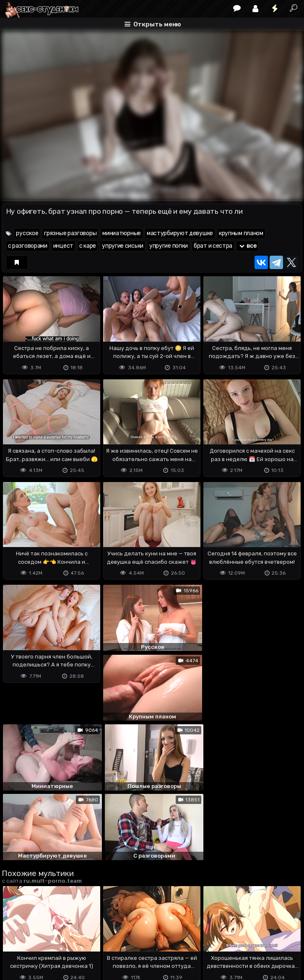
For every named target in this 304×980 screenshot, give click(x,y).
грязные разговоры (70, 233)
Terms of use (45, 940)
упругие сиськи (123, 246)
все (247, 246)
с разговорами (28, 246)
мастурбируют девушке (180, 233)
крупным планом (241, 233)
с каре (88, 246)
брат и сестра (213, 246)
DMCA (15, 940)
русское (27, 233)
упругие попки (169, 246)
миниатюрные (122, 233)
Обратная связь (89, 940)
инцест (63, 246)
